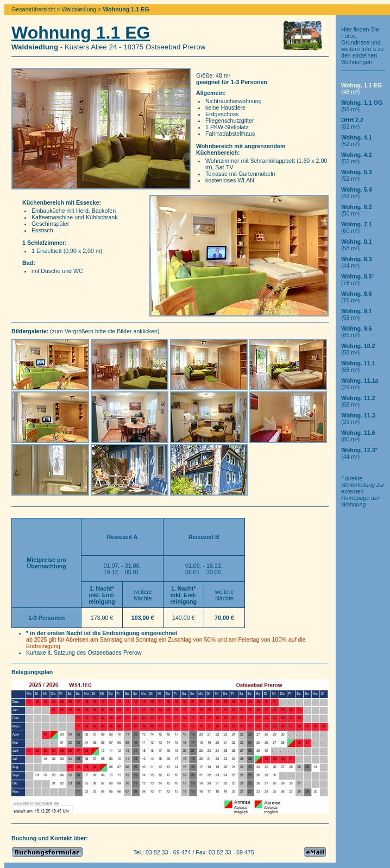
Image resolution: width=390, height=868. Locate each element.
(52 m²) (357, 141)
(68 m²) (358, 366)
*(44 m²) (359, 453)
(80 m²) (358, 436)
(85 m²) (357, 332)
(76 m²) (357, 297)
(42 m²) (357, 193)
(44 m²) (357, 262)
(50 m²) (357, 210)
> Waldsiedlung (77, 9)
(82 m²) (352, 123)
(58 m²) (357, 245)
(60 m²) (357, 227)
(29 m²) (360, 384)
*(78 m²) (358, 280)
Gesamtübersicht (33, 9)
